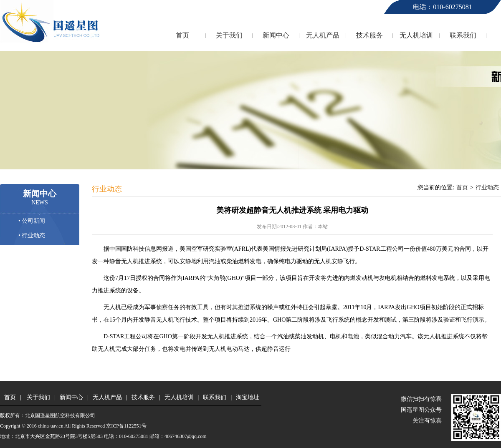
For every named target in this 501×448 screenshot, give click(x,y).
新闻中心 (276, 35)
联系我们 (463, 35)
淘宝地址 (248, 397)
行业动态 (487, 188)
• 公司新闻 (32, 221)
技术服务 (369, 35)
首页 (182, 35)
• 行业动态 (32, 235)
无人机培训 (416, 35)
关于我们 (229, 35)
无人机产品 (323, 35)
